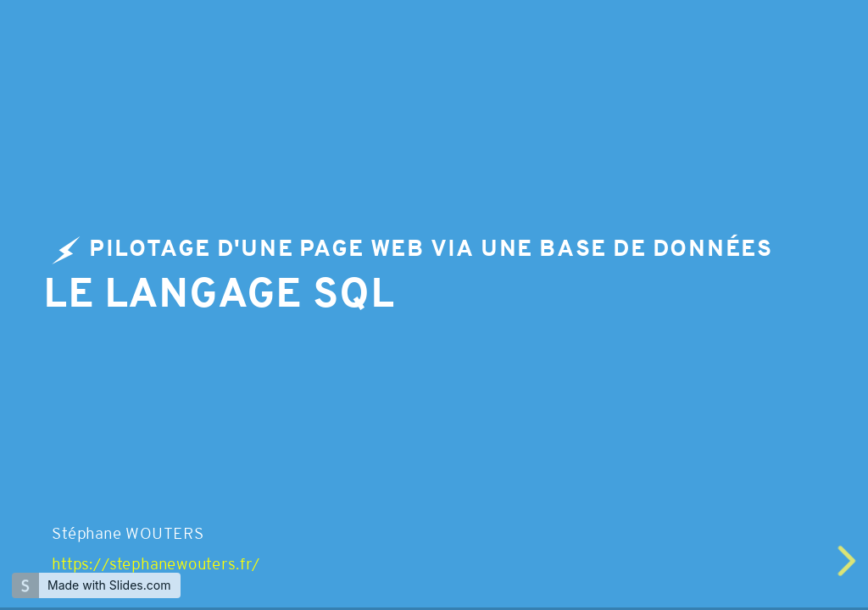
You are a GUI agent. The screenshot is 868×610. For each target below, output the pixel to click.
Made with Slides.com (109, 585)
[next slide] (849, 561)
